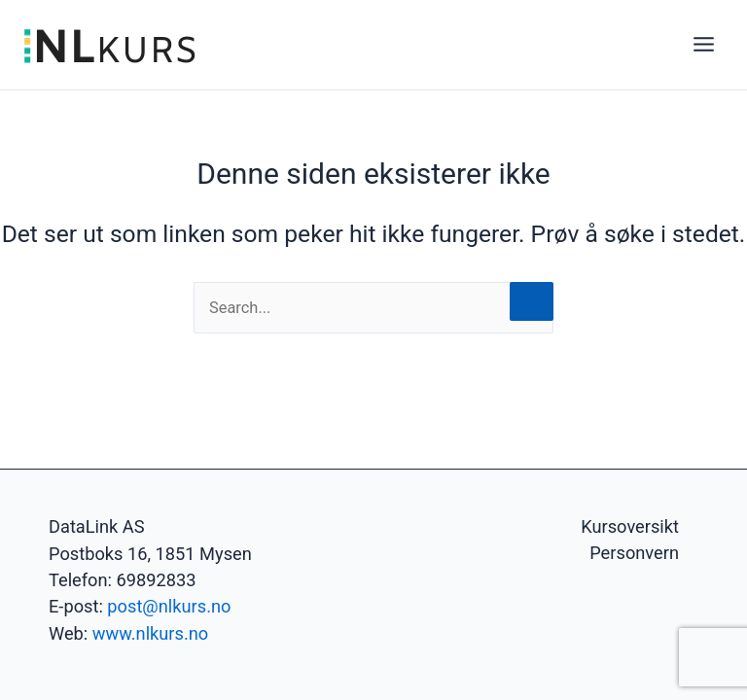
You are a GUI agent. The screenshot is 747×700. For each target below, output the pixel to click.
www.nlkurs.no (150, 633)
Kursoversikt (630, 526)
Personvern (634, 553)
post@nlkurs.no (169, 606)
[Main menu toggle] (703, 45)
